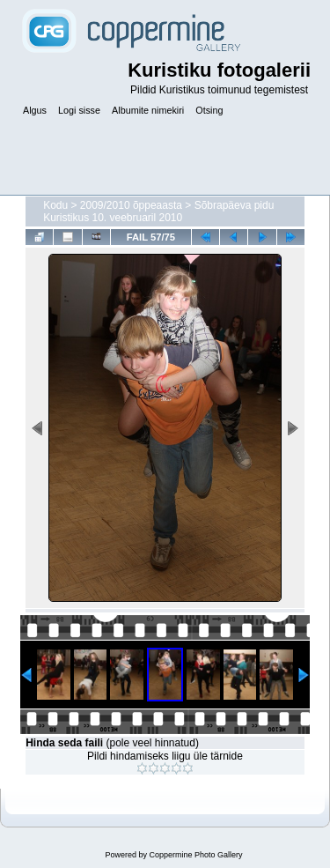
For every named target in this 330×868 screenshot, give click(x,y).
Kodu (55, 205)
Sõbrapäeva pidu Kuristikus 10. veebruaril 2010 (158, 211)
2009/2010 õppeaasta (131, 205)
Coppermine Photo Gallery (195, 855)
